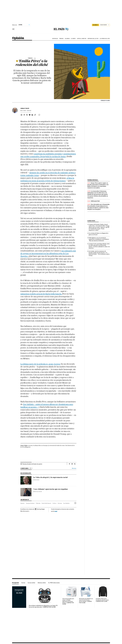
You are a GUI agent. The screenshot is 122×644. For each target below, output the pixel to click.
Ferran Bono (36, 480)
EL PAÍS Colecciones (54, 583)
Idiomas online (42, 583)
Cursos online (31, 583)
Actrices (60, 503)
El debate (73, 39)
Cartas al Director (82, 39)
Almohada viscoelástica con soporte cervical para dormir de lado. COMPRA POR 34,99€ (86, 601)
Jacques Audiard (30, 503)
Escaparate (15, 583)
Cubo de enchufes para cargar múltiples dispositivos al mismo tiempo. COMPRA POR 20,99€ (68, 601)
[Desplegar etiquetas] (75, 503)
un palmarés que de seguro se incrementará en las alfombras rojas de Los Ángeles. (48, 253)
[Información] (35, 58)
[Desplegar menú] (13, 29)
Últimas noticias (93, 180)
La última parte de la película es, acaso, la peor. (40, 364)
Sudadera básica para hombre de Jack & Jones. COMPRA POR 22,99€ (102, 600)
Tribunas (61, 39)
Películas (38, 503)
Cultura (54, 503)
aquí (56, 511)
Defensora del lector (93, 39)
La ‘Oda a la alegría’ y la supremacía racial (50, 477)
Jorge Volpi (25, 108)
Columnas (67, 39)
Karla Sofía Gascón (46, 503)
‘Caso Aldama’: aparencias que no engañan (50, 489)
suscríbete (95, 25)
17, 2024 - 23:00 (26, 111)
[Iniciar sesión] (105, 25)
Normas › (74, 468)
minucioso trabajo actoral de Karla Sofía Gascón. (41, 294)
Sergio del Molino (37, 492)
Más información (25, 511)
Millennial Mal (95, 201)
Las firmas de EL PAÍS (105, 39)
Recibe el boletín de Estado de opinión (32, 464)
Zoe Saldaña (66, 503)
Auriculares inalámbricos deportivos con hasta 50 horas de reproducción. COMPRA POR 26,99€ (43, 606)
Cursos (23, 583)
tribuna (30, 58)
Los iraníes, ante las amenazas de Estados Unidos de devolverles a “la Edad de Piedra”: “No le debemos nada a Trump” (99, 253)
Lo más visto (91, 221)
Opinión (18, 38)
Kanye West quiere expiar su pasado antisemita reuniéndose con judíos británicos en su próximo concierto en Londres (98, 185)
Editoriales (55, 39)
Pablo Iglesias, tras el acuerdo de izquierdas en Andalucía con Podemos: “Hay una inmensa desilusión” (99, 239)
